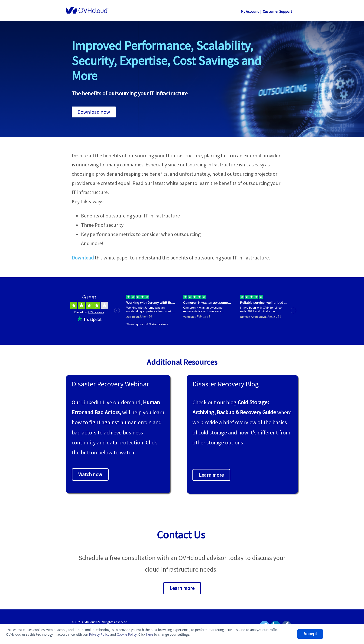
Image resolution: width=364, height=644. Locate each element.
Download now (94, 112)
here (150, 634)
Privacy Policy (99, 634)
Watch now (90, 474)
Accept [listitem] (310, 634)
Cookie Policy (127, 634)
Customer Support (278, 11)
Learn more (211, 475)
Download (83, 258)
